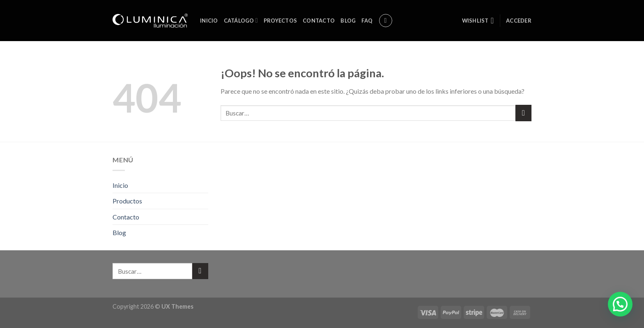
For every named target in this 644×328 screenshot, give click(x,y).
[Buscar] (386, 21)
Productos (127, 201)
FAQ (367, 21)
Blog (348, 21)
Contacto (319, 21)
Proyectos (280, 21)
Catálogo (241, 20)
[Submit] (523, 113)
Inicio (209, 21)
